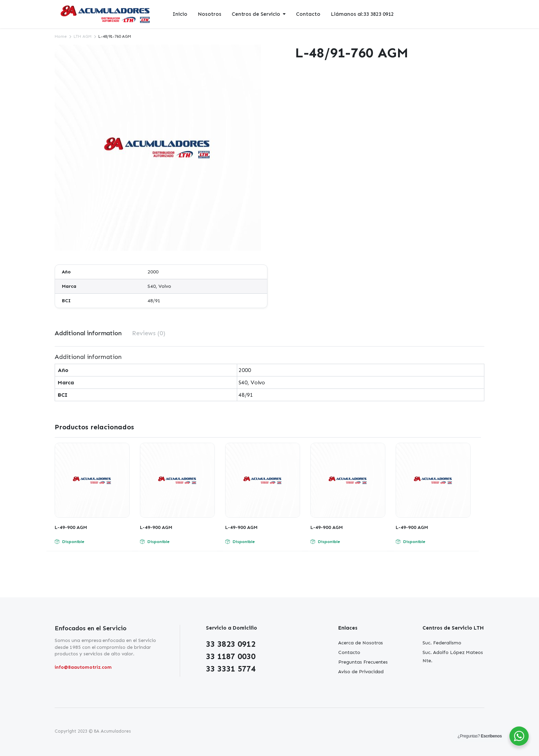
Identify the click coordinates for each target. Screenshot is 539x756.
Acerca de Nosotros (361, 643)
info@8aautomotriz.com (83, 667)
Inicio (180, 14)
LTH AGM (82, 36)
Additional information (88, 333)
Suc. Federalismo (442, 643)
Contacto (308, 14)
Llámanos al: (362, 14)
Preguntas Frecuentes (363, 662)
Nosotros (210, 14)
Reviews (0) (149, 333)
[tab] (88, 333)
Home (61, 36)
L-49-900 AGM (71, 527)
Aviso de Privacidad (361, 672)
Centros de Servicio (256, 14)
